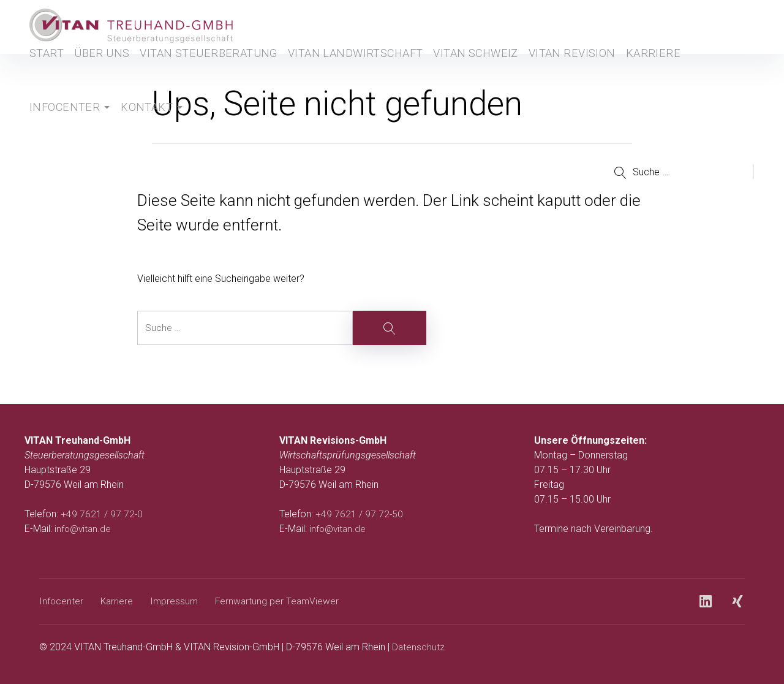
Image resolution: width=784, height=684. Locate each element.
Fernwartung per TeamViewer (281, 601)
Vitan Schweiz (435, 71)
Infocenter (60, 125)
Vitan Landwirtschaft (326, 71)
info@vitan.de (84, 529)
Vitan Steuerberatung (198, 71)
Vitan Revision (525, 71)
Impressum (176, 601)
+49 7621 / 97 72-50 (360, 514)
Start (42, 71)
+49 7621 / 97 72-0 (102, 514)
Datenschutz (419, 647)
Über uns (101, 71)
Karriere (602, 71)
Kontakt (140, 125)
